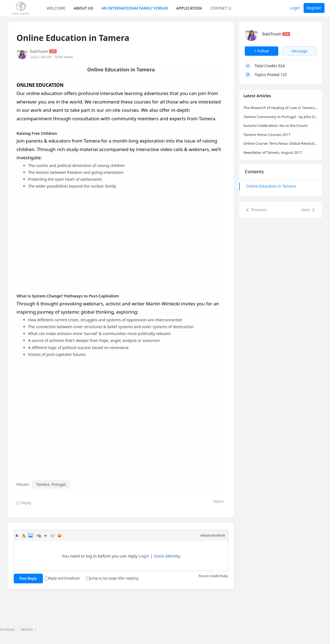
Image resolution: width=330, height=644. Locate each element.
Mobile (27, 629)
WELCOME (56, 8)
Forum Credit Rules (213, 576)
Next (309, 210)
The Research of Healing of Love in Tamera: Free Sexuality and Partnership (280, 108)
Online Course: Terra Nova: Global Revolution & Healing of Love (280, 143)
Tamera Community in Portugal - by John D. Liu (280, 117)
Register (314, 8)
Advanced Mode (213, 535)
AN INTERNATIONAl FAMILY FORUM (135, 8)
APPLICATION (189, 8)
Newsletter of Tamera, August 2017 (273, 152)
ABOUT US (83, 8)
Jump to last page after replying (112, 578)
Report (219, 501)
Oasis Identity (167, 556)
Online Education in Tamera (271, 186)
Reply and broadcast (62, 578)
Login (295, 8)
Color (24, 536)
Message (299, 51)
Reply (24, 503)
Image (31, 536)
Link (39, 536)
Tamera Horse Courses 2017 (267, 135)
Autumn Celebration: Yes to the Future (275, 126)
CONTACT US (222, 8)
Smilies (59, 536)
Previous (256, 210)
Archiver (7, 629)
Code (53, 536)
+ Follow (262, 51)
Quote (46, 536)
